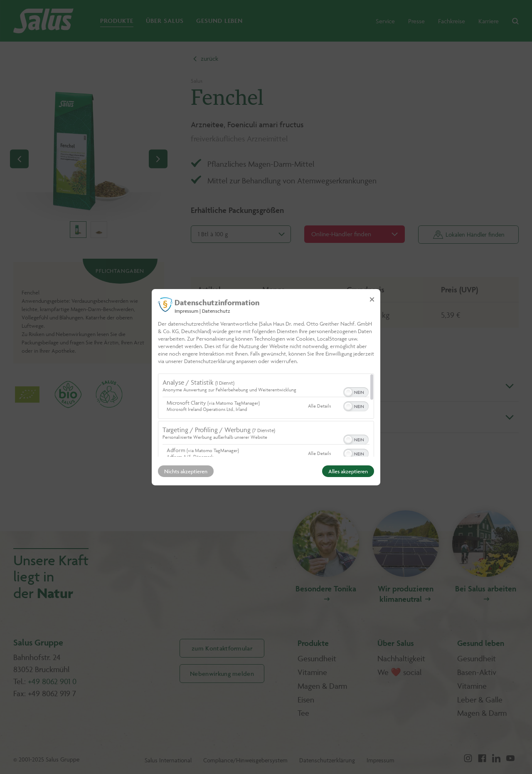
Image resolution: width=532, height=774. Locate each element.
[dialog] (266, 387)
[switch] (356, 391)
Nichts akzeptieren (186, 471)
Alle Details (319, 406)
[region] (266, 415)
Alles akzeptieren (348, 471)
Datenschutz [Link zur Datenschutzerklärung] (216, 310)
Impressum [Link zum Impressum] (186, 310)
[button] (348, 392)
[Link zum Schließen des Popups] (372, 299)
